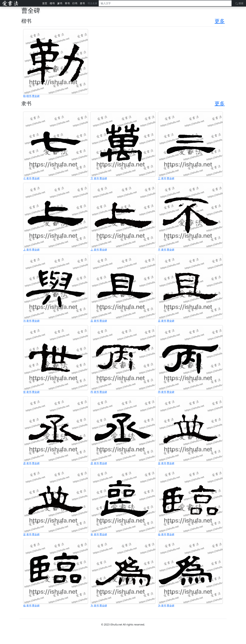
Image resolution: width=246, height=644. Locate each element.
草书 (67, 3)
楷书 (52, 3)
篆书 (60, 3)
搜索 (239, 3)
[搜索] (165, 3)
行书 (75, 3)
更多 (220, 21)
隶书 (82, 3)
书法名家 (92, 3)
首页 (45, 3)
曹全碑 (36, 96)
